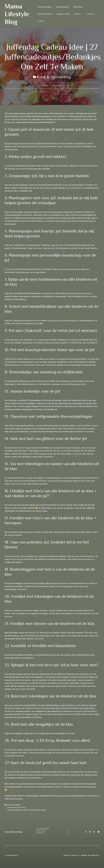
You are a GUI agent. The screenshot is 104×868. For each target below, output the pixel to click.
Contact (41, 21)
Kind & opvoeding (44, 7)
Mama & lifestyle (62, 7)
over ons (41, 831)
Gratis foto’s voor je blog (16, 807)
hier (40, 717)
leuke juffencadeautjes (53, 113)
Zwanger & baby (63, 14)
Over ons (91, 14)
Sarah (45, 85)
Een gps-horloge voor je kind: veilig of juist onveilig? (27, 810)
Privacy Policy (71, 855)
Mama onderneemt (45, 14)
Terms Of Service (90, 855)
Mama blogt (78, 7)
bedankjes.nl (28, 658)
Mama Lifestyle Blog (17, 14)
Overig (79, 14)
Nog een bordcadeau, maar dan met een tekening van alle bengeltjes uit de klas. (40, 733)
